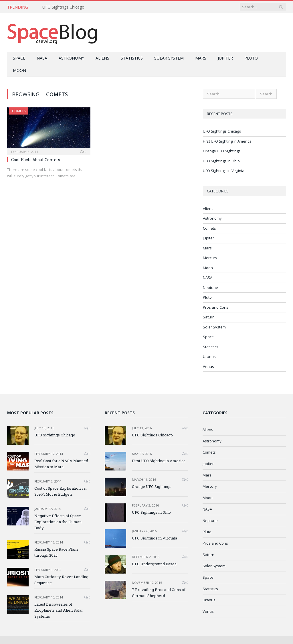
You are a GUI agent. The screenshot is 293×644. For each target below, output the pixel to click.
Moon (19, 70)
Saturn (209, 317)
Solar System (169, 58)
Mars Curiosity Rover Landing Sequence (61, 580)
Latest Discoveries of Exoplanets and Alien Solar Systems (59, 610)
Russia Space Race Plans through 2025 (56, 552)
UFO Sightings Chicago (63, 7)
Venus (208, 367)
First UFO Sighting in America (227, 141)
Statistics (132, 58)
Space (19, 58)
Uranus (209, 357)
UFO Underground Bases (154, 564)
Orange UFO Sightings (222, 151)
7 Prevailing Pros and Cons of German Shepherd (159, 593)
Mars (201, 58)
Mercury (210, 258)
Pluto (251, 58)
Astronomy (71, 58)
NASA (42, 58)
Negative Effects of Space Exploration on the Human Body (58, 522)
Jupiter (225, 58)
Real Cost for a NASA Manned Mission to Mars (61, 464)
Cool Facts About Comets (36, 160)
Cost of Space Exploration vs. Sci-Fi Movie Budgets (61, 491)
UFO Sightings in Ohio (221, 161)
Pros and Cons (216, 307)
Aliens (102, 58)
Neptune (210, 287)
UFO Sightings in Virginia (224, 171)
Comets (19, 111)
